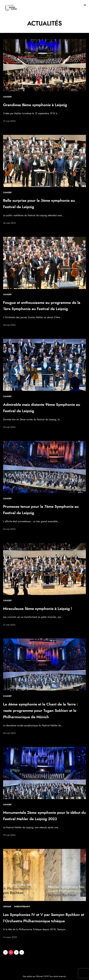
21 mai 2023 (9, 625)
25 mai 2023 (9, 325)
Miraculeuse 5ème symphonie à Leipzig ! (38, 609)
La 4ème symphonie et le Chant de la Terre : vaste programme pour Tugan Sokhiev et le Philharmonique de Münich (40, 711)
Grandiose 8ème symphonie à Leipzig (35, 105)
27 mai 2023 (9, 121)
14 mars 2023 (10, 937)
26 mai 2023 (9, 223)
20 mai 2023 (9, 733)
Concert (7, 97)
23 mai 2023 (9, 529)
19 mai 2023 (9, 835)
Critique (7, 907)
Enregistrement (22, 907)
